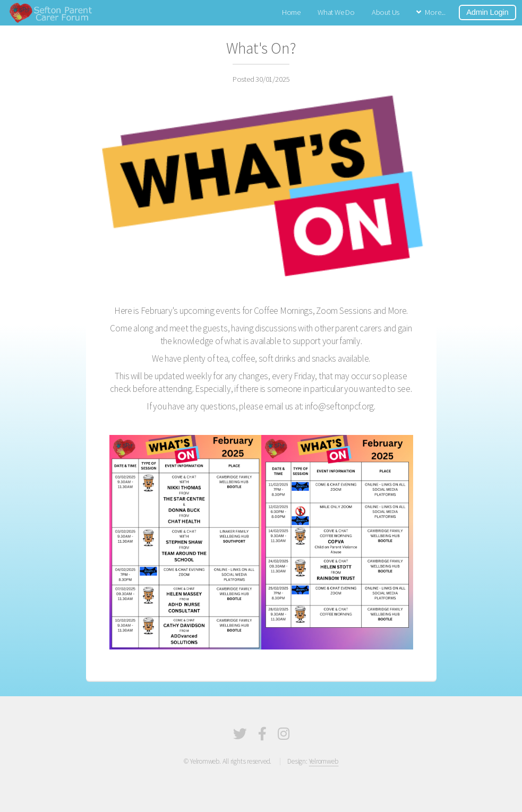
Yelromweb (324, 761)
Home (291, 12)
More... (435, 12)
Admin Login (487, 12)
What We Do (336, 12)
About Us (386, 12)
